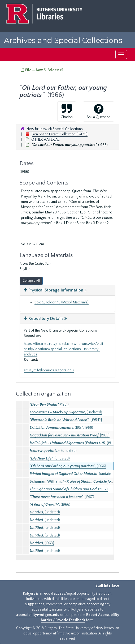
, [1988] (73, 443)
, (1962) (69, 489)
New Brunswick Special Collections (55, 129)
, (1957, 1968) (61, 428)
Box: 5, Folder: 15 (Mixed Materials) (62, 302)
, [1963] (42, 543)
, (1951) (49, 405)
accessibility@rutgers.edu (38, 615)
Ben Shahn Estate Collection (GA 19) (60, 134)
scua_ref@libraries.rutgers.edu (49, 370)
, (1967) (62, 497)
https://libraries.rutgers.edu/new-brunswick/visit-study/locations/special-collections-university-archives (64, 349)
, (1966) (68, 466)
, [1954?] (66, 420)
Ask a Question (99, 111)
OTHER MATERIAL (45, 140)
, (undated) (66, 412)
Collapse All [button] (31, 281)
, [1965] (70, 435)
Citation (67, 111)
